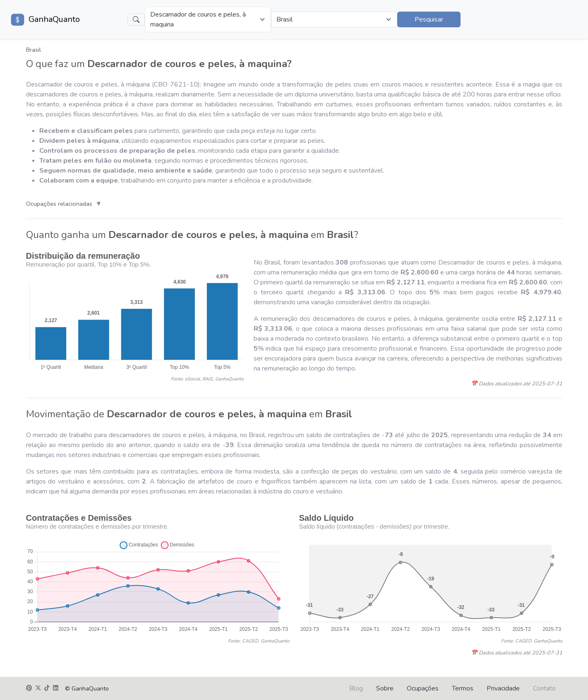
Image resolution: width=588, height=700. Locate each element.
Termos (463, 688)
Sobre (385, 688)
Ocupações (423, 688)
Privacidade (503, 688)
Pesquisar (429, 19)
